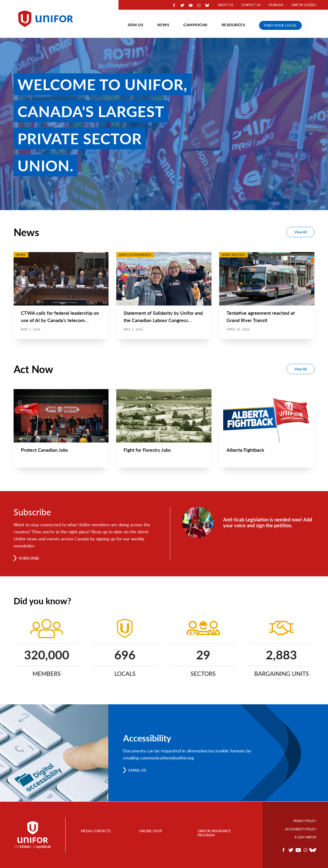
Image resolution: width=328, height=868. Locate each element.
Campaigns (195, 25)
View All (301, 232)
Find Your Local (280, 25)
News (163, 25)
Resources (233, 25)
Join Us (135, 25)
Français (276, 5)
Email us (137, 770)
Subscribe (29, 558)
